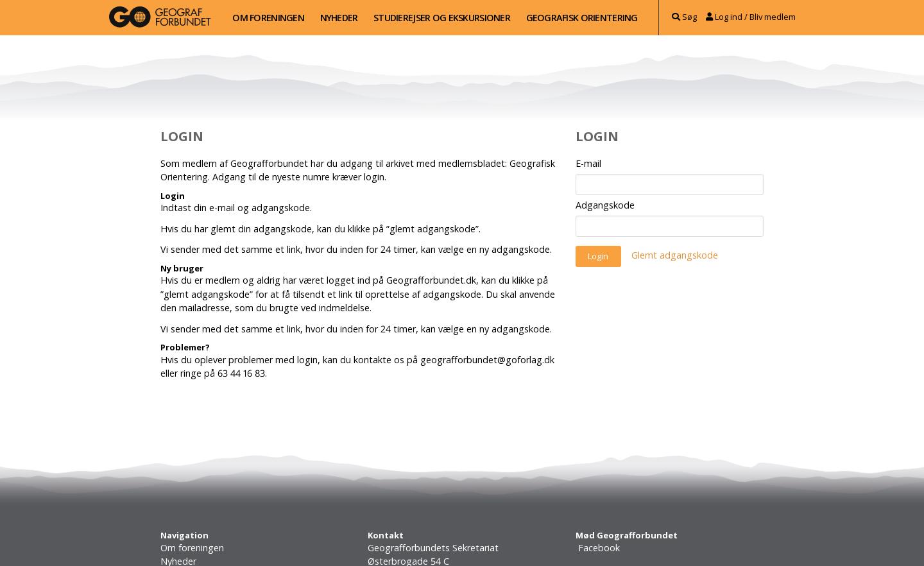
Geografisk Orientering (582, 18)
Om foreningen (268, 18)
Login (598, 256)
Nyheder (339, 18)
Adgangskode (605, 205)
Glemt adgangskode (675, 256)
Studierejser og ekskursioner (442, 18)
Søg (684, 17)
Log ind (724, 17)
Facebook (598, 548)
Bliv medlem (773, 17)
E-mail (588, 163)
